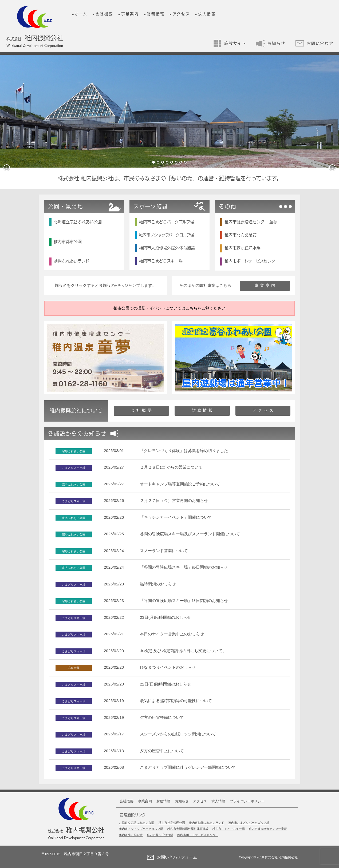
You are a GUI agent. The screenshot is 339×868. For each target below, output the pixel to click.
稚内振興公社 (35, 38)
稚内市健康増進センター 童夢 (251, 222)
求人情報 (207, 14)
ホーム (81, 14)
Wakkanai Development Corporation (35, 45)
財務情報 (156, 14)
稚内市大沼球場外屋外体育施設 (167, 248)
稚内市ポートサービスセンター (252, 261)
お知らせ (270, 43)
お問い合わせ (314, 43)
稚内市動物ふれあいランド (207, 823)
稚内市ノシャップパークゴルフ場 (166, 235)
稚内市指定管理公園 (172, 823)
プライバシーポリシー (247, 801)
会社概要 (105, 14)
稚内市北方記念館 (241, 235)
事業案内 (130, 14)
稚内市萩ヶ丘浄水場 (243, 248)
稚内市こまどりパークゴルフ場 (167, 222)
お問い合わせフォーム (170, 857)
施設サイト (229, 43)
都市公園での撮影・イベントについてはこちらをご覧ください (169, 308)
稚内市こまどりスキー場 (161, 261)
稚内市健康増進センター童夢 (268, 829)
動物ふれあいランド (72, 261)
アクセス (182, 14)
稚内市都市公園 (68, 242)
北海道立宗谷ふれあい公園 (78, 222)
